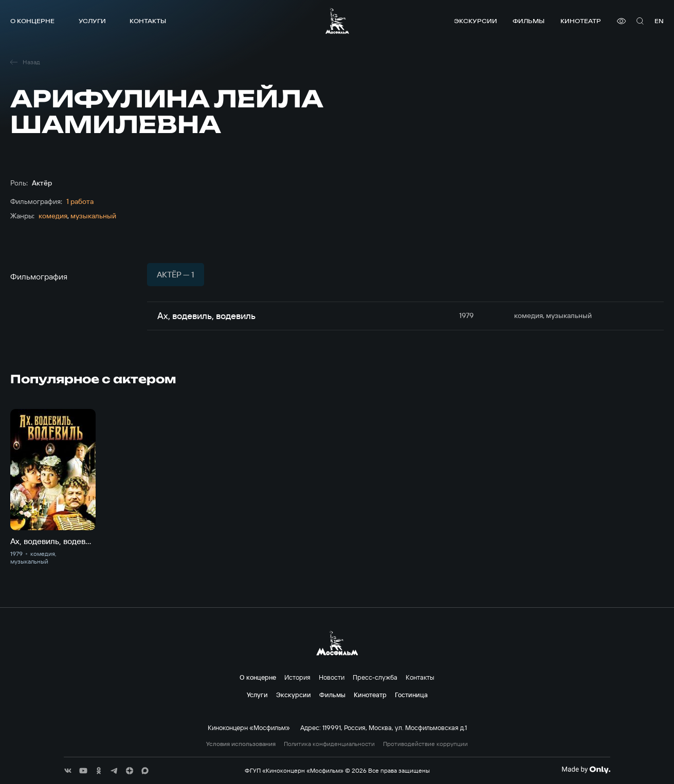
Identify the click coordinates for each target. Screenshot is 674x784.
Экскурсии (476, 21)
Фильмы (529, 21)
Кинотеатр (581, 21)
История (297, 677)
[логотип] (337, 21)
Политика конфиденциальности (329, 744)
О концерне (32, 21)
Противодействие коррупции (425, 744)
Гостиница (411, 695)
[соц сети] (68, 771)
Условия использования (241, 744)
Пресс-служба (375, 677)
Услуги (92, 21)
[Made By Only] (586, 770)
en (659, 21)
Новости (332, 677)
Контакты (148, 21)
